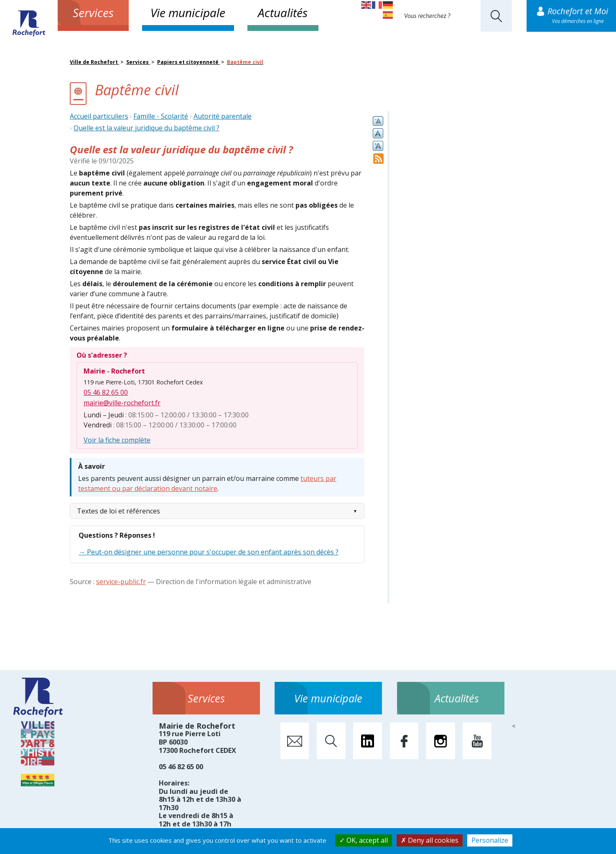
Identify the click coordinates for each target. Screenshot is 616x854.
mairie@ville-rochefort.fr (122, 403)
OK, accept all (364, 840)
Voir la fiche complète (117, 440)
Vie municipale (188, 13)
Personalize (490, 840)
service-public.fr (121, 582)
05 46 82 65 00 (106, 392)
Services (93, 13)
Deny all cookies (430, 840)
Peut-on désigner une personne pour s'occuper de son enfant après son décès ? (213, 552)
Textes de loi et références (118, 511)
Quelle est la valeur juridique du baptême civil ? (146, 128)
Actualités (283, 13)
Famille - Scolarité (161, 116)
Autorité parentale (223, 116)
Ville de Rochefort (94, 62)
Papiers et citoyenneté (188, 62)
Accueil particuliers (99, 116)
